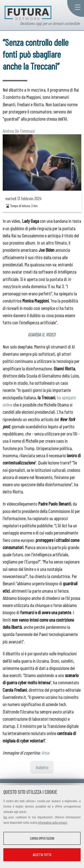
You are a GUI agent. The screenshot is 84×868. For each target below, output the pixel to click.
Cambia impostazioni (42, 838)
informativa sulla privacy (53, 822)
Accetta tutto (42, 855)
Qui (5, 817)
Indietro (42, 767)
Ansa (45, 753)
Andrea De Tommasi (19, 131)
